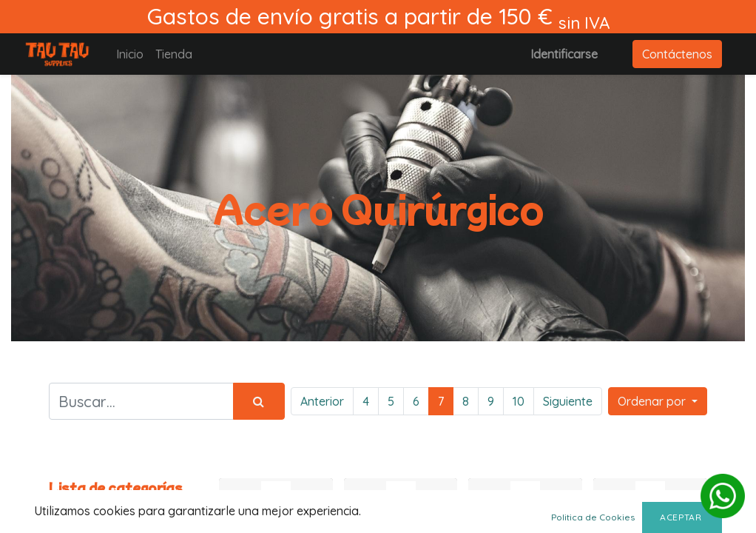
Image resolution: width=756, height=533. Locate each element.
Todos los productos (78, 514)
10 (519, 401)
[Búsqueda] (259, 401)
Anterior (322, 401)
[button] (658, 401)
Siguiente (568, 401)
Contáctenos (677, 54)
